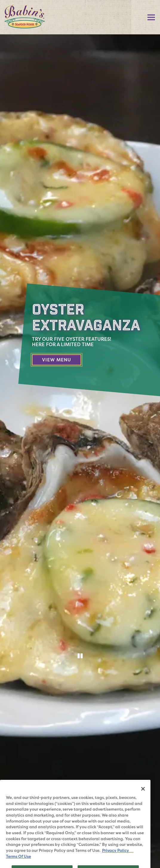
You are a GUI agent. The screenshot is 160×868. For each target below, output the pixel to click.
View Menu (62, 360)
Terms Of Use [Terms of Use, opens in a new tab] (19, 864)
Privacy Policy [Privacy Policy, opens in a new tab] (118, 858)
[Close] (143, 797)
